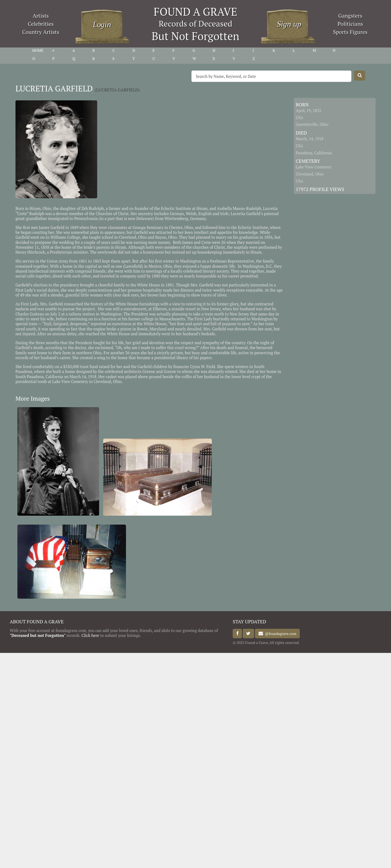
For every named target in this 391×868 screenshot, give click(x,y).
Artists (41, 16)
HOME (38, 50)
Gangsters (350, 16)
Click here (90, 635)
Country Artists (41, 32)
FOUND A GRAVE (195, 12)
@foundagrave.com (280, 634)
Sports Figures (350, 32)
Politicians (350, 24)
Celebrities (41, 24)
